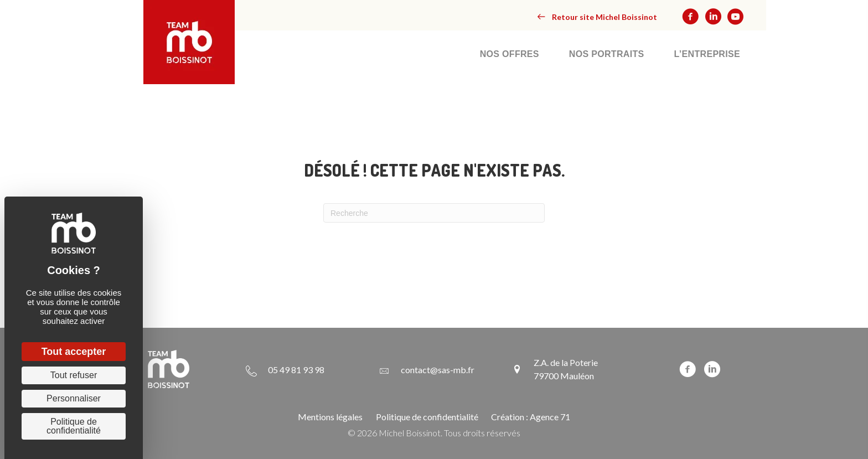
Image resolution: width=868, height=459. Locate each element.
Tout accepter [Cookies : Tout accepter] (74, 352)
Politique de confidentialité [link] (74, 426)
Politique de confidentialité (427, 417)
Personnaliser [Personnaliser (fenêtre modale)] (74, 398)
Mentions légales (330, 417)
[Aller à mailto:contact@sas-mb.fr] (427, 369)
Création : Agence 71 (531, 417)
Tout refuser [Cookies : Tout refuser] (74, 375)
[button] (597, 17)
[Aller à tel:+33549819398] (285, 369)
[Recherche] (434, 213)
